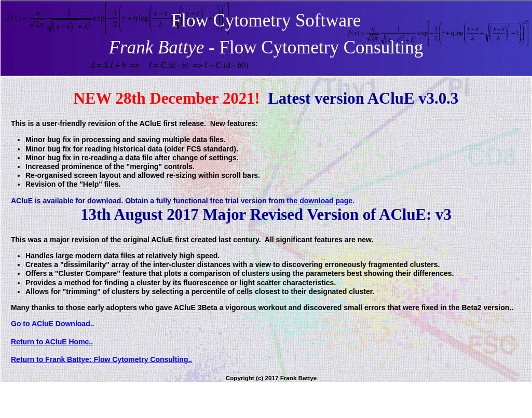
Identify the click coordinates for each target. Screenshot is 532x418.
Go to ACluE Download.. (52, 324)
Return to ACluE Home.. (52, 342)
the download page (319, 201)
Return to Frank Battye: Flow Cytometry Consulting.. (101, 359)
